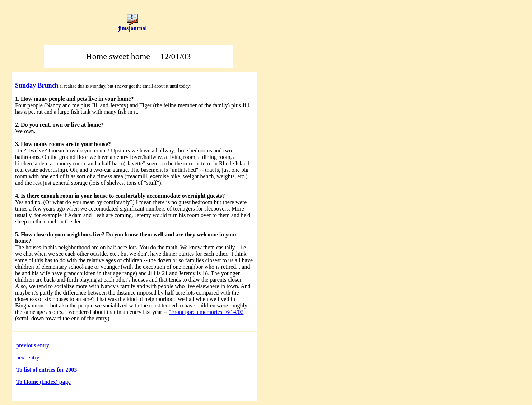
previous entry (33, 345)
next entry (28, 357)
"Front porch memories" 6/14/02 (206, 312)
